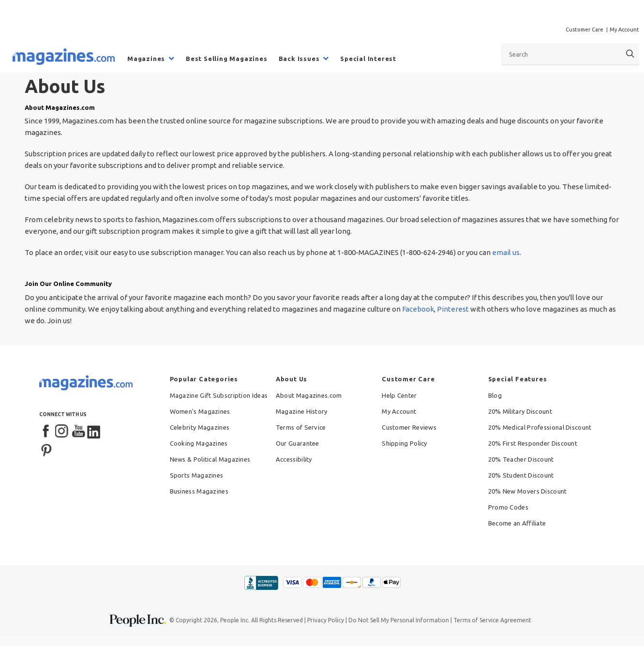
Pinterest (453, 309)
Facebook (418, 309)
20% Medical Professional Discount (540, 427)
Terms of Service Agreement (492, 620)
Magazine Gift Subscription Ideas (219, 395)
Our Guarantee (298, 443)
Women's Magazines (200, 411)
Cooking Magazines (199, 443)
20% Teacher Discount (521, 459)
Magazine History (302, 411)
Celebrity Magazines (200, 427)
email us (506, 252)
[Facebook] (46, 432)
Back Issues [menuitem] (299, 59)
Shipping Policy (404, 443)
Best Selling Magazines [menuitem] (227, 59)
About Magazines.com (309, 395)
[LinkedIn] (94, 432)
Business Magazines (199, 491)
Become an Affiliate (517, 523)
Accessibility (294, 459)
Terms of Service (301, 427)
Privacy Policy (326, 620)
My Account (624, 30)
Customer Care (584, 30)
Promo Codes (508, 507)
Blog (495, 395)
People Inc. (235, 620)
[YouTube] (78, 432)
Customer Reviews (409, 427)
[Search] (630, 54)
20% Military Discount (520, 411)
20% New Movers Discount (528, 491)
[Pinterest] (46, 449)
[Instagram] (62, 432)
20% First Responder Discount (533, 443)
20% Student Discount (521, 475)
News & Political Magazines (210, 459)
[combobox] (570, 54)
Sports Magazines (197, 475)
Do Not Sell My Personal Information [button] (399, 620)
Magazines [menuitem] (146, 59)
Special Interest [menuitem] (368, 59)
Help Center (399, 395)
